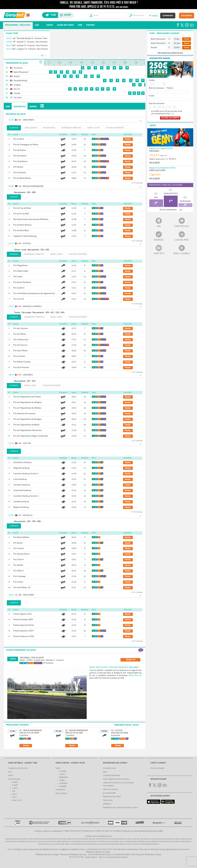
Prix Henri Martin (20, 351)
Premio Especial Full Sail (23, 625)
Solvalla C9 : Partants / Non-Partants (33, 46)
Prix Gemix (18, 277)
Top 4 (14, 794)
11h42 (177, 48)
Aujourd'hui (20, 107)
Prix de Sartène (20, 156)
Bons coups (94, 128)
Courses (14, 128)
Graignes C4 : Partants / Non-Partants (33, 49)
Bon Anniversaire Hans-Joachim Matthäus (31, 219)
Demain (33, 107)
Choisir (153, 84)
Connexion (168, 16)
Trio (14, 791)
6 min (177, 39)
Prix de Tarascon (20, 345)
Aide (159, 226)
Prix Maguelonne (20, 266)
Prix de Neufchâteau (22, 178)
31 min (177, 43)
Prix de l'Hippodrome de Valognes (28, 402)
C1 (169, 39)
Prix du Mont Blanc (21, 231)
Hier (8, 107)
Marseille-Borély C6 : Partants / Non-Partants (36, 38)
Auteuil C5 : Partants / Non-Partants (32, 42)
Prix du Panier (19, 356)
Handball (63, 786)
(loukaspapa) (185, 201)
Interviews (49, 128)
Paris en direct (61, 793)
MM (160, 107)
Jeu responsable (109, 793)
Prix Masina (18, 167)
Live (10, 772)
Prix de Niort (19, 139)
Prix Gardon (18, 582)
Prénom (170, 88)
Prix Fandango (19, 576)
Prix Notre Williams (21, 537)
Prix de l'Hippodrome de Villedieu (27, 408)
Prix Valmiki (18, 565)
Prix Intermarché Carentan (24, 414)
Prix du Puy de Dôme (22, 208)
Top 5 (14, 797)
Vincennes (25, 658)
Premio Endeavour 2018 (24, 636)
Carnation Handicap (22, 485)
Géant (11, 776)
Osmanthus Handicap (22, 463)
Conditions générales (112, 776)
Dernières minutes (71, 128)
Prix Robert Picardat (22, 362)
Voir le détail (154, 163)
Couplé (15, 785)
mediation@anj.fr (91, 857)
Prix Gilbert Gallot (21, 271)
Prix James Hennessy (22, 282)
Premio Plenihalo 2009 (23, 620)
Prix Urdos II (18, 560)
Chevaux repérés (115, 128)
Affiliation (107, 804)
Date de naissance (157, 104)
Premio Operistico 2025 (23, 631)
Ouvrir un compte (170, 118)
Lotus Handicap (20, 479)
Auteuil (154, 48)
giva (156, 197)
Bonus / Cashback (182, 254)
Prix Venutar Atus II (21, 554)
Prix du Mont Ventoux (23, 225)
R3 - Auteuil (117, 731)
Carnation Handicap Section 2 (26, 496)
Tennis (62, 774)
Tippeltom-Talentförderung (25, 236)
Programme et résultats (18, 768)
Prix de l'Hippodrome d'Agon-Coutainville (31, 436)
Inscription (186, 16)
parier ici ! (131, 660)
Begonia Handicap (21, 507)
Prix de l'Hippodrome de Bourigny (27, 419)
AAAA (169, 107)
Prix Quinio (18, 543)
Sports (58, 768)
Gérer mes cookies (111, 789)
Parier (187, 39)
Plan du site (108, 800)
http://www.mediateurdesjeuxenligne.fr (113, 857)
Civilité (152, 80)
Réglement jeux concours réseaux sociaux (120, 808)
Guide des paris (182, 240)
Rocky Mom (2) (135, 676)
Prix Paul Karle (20, 173)
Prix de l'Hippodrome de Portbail (27, 397)
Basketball (64, 777)
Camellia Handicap (21, 502)
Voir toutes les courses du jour (170, 53)
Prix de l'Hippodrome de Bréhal (26, 425)
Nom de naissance (157, 88)
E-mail (151, 96)
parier (128, 139)
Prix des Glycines (21, 328)
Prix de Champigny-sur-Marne (26, 145)
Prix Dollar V (18, 571)
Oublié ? (155, 16)
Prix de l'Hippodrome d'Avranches (28, 430)
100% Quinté (31, 128)
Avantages (159, 240)
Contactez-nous (182, 226)
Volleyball (63, 783)
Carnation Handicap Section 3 (26, 474)
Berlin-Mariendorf (158, 39)
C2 (169, 43)
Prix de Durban (20, 150)
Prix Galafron (19, 288)
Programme (60, 790)
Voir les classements (168, 210)
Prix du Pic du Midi (21, 214)
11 (141, 650)
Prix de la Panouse (21, 368)
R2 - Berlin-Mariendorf (31, 731)
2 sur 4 (15, 788)
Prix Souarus (19, 548)
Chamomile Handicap (22, 491)
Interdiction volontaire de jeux (99, 836)
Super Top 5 (159, 254)
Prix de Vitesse (20, 334)
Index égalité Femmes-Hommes (116, 779)
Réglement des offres (112, 797)
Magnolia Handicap (21, 468)
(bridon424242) (171, 194)
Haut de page (136, 183)
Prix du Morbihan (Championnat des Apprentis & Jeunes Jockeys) (40, 294)
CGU (172, 114)
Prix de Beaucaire (21, 340)
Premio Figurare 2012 (23, 614)
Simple (15, 782)
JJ (150, 107)
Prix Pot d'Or (19, 299)
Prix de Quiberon (20, 161)
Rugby (62, 780)
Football (63, 771)
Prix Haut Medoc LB (22, 588)
